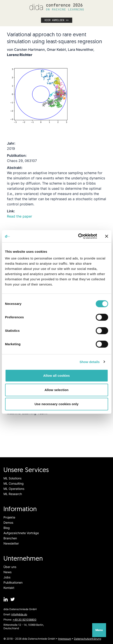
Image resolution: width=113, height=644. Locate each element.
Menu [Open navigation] (99, 630)
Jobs (7, 577)
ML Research (13, 494)
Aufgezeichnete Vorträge (21, 533)
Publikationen (13, 582)
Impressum (65, 639)
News (7, 572)
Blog (7, 528)
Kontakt (9, 588)
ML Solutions (12, 478)
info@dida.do (19, 614)
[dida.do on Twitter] (13, 599)
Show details (90, 362)
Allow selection (56, 390)
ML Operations (14, 489)
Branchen (10, 538)
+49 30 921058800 (25, 620)
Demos (8, 523)
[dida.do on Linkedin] (6, 599)
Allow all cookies (56, 376)
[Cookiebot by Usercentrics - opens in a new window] (78, 236)
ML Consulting (14, 483)
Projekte (9, 517)
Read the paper (20, 216)
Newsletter (11, 543)
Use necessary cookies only (56, 404)
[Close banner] (106, 236)
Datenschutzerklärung (88, 639)
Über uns (10, 567)
